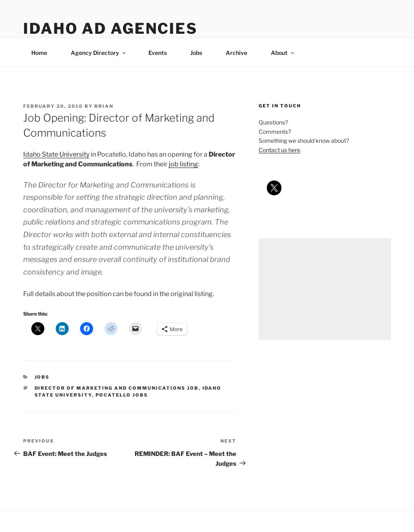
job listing (183, 164)
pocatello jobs (122, 395)
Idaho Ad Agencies (110, 28)
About (283, 53)
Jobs (196, 53)
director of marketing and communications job (117, 388)
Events (158, 53)
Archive (236, 53)
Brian (104, 106)
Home (39, 53)
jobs (42, 377)
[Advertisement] (325, 289)
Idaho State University (56, 154)
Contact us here (279, 150)
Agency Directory (99, 53)
